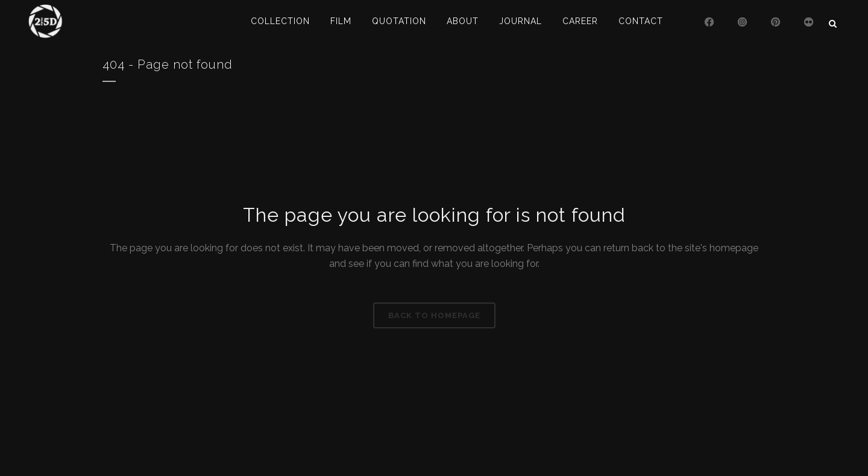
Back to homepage (434, 315)
